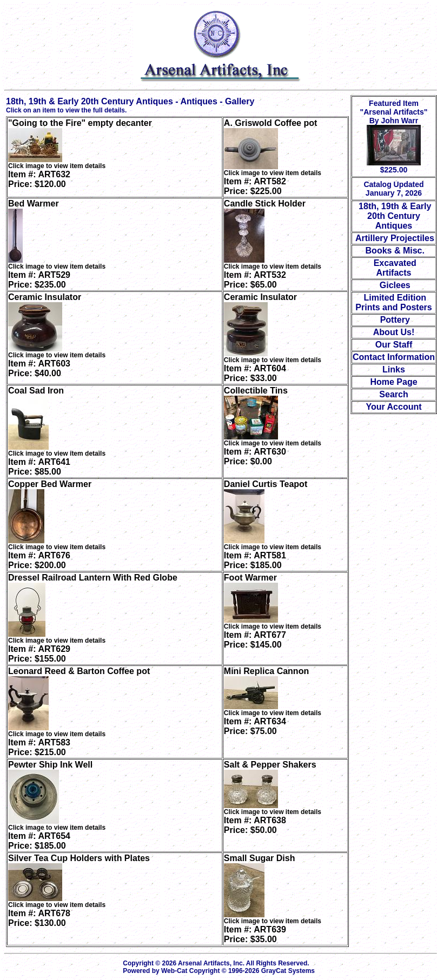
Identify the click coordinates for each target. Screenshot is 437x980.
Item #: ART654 (39, 841)
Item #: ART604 (255, 373)
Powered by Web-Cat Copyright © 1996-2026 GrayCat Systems (220, 971)
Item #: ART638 (255, 825)
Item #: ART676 (39, 560)
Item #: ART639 (255, 934)
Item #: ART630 (255, 456)
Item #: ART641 (39, 467)
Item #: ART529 (39, 280)
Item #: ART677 (255, 640)
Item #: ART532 (255, 280)
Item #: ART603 (39, 368)
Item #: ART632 (39, 179)
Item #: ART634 (255, 726)
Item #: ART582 (255, 186)
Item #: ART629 (39, 654)
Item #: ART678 (39, 918)
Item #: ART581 (255, 560)
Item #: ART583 (39, 747)
